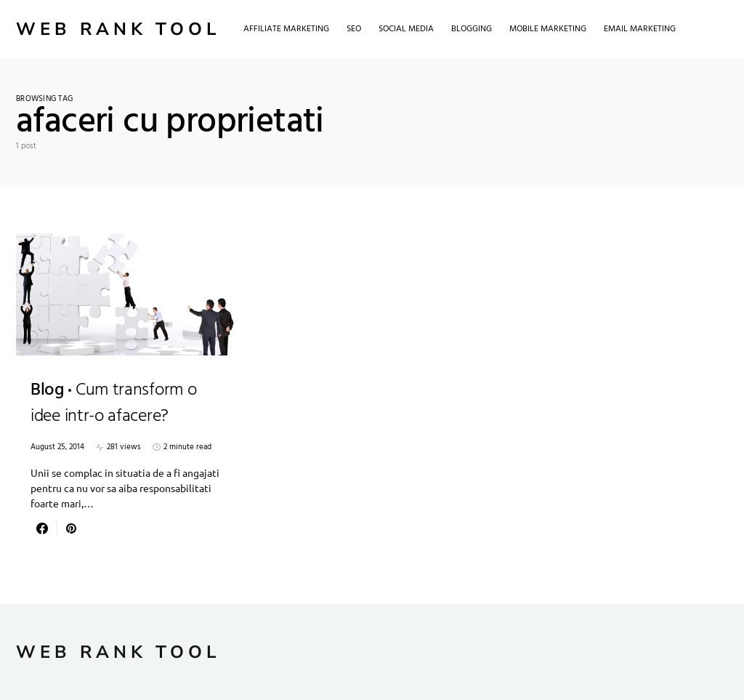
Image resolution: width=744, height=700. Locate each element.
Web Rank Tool (118, 29)
